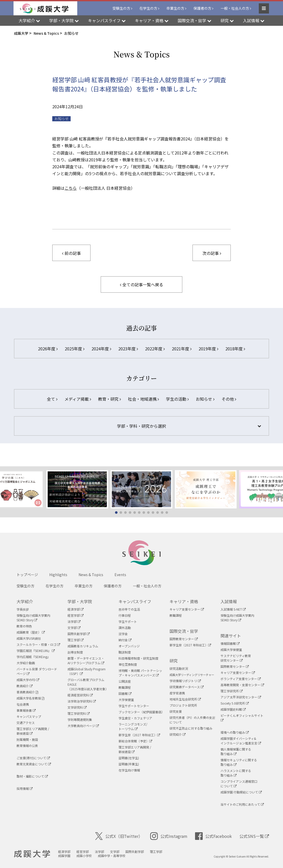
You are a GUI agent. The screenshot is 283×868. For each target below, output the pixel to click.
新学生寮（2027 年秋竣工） (139, 735)
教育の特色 (24, 626)
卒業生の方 (175, 8)
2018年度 (235, 349)
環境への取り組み (235, 732)
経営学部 (76, 615)
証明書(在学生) (129, 758)
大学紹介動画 (26, 663)
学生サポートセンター (134, 706)
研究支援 (176, 711)
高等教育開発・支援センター (242, 685)
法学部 (74, 621)
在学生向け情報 (129, 770)
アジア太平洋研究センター (241, 697)
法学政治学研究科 (82, 701)
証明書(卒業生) (129, 764)
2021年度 (182, 349)
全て (52, 399)
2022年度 (155, 349)
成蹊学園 (64, 856)
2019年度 (208, 349)
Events (120, 575)
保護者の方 (202, 8)
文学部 (74, 628)
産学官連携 (177, 693)
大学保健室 (126, 700)
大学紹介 (25, 601)
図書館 (125, 693)
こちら (71, 188)
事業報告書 (26, 710)
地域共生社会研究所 (185, 699)
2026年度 (48, 349)
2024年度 (101, 349)
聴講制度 (125, 652)
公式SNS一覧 (254, 836)
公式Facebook (213, 836)
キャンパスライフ (135, 601)
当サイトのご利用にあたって (242, 804)
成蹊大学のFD (28, 680)
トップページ (27, 575)
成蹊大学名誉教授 (30, 698)
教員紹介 (25, 686)
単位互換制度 (128, 664)
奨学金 (123, 634)
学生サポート (128, 621)
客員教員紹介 (27, 692)
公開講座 (125, 681)
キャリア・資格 (184, 601)
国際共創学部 (79, 634)
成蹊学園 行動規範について (241, 792)
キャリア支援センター (187, 609)
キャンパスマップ (29, 716)
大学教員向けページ (83, 726)
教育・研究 (110, 399)
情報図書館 (230, 643)
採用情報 (25, 788)
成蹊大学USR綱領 (29, 638)
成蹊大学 (32, 854)
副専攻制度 (75, 652)
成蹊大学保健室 (231, 650)
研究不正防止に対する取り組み (191, 728)
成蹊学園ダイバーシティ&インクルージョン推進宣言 (241, 741)
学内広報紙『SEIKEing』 (33, 657)
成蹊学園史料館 (233, 709)
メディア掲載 (78, 399)
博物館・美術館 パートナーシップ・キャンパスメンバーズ (140, 673)
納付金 (125, 640)
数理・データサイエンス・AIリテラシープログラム (86, 661)
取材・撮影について (32, 776)
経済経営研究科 (80, 695)
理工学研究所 (232, 691)
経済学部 (76, 609)
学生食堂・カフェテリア (135, 718)
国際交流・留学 (184, 631)
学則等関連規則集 (80, 720)
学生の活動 (177, 399)
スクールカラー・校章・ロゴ (38, 644)
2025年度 (75, 349)
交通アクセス (26, 723)
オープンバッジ (129, 646)
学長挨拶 (23, 609)
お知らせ (61, 119)
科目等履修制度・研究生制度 (138, 658)
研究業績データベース (187, 687)
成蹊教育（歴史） (31, 632)
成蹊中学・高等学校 (112, 856)
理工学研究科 (79, 713)
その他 (229, 399)
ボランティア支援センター (241, 679)
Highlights (58, 575)
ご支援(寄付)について (33, 758)
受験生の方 (121, 8)
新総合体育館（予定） (135, 741)
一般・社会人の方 (235, 8)
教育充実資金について (34, 764)
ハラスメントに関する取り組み (236, 773)
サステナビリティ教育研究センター (236, 658)
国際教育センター (184, 639)
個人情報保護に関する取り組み (236, 751)
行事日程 (125, 615)
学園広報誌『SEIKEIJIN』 (36, 651)
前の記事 (71, 253)
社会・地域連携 (143, 399)
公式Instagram (169, 836)
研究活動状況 (179, 668)
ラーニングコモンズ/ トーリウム (133, 726)
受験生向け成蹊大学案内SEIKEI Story (33, 618)
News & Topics (91, 575)
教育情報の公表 (27, 746)
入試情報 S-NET (233, 609)
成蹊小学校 (84, 856)
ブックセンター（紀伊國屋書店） (141, 712)
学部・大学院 (80, 601)
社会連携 (23, 704)
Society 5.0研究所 (235, 703)
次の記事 (212, 253)
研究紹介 (178, 734)
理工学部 (76, 640)
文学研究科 (77, 707)
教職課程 (125, 687)
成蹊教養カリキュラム (83, 646)
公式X (119, 836)
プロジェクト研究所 (183, 705)
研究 (174, 661)
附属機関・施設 (27, 739)
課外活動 (125, 628)
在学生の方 (148, 8)
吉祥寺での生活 (129, 609)
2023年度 (128, 349)
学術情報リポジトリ (185, 681)
